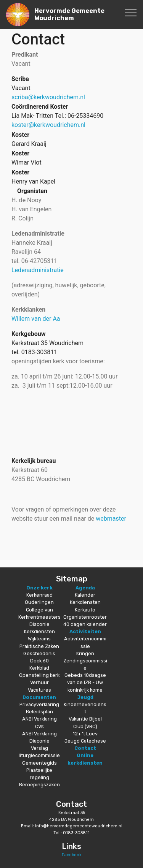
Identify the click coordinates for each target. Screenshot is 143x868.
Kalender (85, 595)
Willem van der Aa (36, 319)
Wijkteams (39, 639)
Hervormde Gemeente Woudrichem (69, 14)
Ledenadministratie (38, 270)
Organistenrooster (85, 617)
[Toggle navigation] (131, 13)
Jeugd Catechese (85, 741)
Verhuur (39, 682)
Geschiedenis (39, 653)
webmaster (111, 519)
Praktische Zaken (39, 646)
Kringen (85, 653)
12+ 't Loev (85, 734)
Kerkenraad (39, 595)
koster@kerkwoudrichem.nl (48, 125)
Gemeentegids (39, 763)
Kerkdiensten (39, 631)
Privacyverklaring (39, 704)
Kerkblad (39, 668)
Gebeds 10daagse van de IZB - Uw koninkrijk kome (85, 682)
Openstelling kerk (39, 675)
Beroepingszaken (39, 785)
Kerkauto (85, 610)
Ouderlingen (39, 602)
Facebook (72, 855)
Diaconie (39, 624)
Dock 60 (39, 661)
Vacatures (39, 690)
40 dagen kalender (85, 624)
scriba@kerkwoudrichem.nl (48, 97)
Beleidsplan (39, 712)
